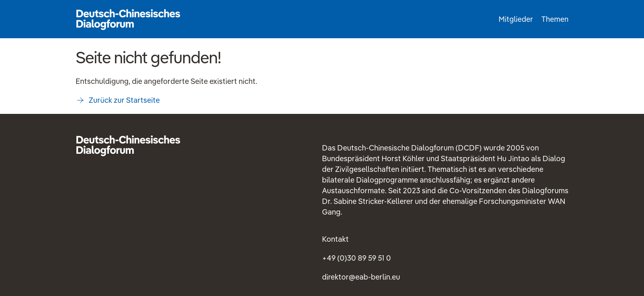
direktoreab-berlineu (361, 277)
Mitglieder (516, 19)
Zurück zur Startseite (124, 100)
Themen (555, 19)
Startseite (128, 19)
